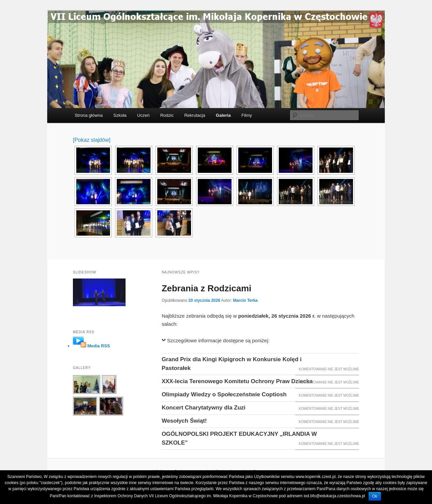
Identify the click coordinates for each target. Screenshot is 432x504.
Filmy (247, 115)
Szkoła (120, 115)
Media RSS (99, 346)
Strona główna (89, 115)
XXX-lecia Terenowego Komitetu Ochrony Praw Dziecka (237, 381)
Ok (375, 496)
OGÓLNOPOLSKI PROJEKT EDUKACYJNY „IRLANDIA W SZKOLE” (239, 438)
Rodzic (167, 115)
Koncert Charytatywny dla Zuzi (204, 408)
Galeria (223, 115)
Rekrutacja (195, 115)
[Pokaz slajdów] (92, 140)
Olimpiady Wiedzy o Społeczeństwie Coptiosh (224, 394)
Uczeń (143, 115)
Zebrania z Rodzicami (207, 288)
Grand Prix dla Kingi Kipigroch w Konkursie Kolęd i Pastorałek (232, 364)
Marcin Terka (245, 300)
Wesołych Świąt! (184, 421)
